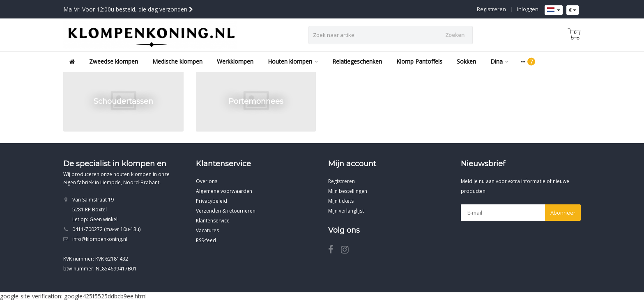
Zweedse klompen (114, 61)
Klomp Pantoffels (419, 61)
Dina (499, 61)
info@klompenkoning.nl (100, 239)
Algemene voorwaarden (224, 191)
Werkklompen (235, 61)
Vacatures (207, 230)
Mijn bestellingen (348, 191)
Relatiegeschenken (357, 61)
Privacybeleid (212, 201)
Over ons (207, 181)
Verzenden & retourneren (226, 211)
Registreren (491, 9)
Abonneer (563, 213)
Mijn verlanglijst (346, 211)
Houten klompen (293, 61)
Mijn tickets (341, 201)
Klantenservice (213, 221)
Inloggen (528, 9)
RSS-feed (206, 240)
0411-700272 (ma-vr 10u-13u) (106, 229)
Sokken (466, 61)
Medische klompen (177, 61)
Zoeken (455, 35)
